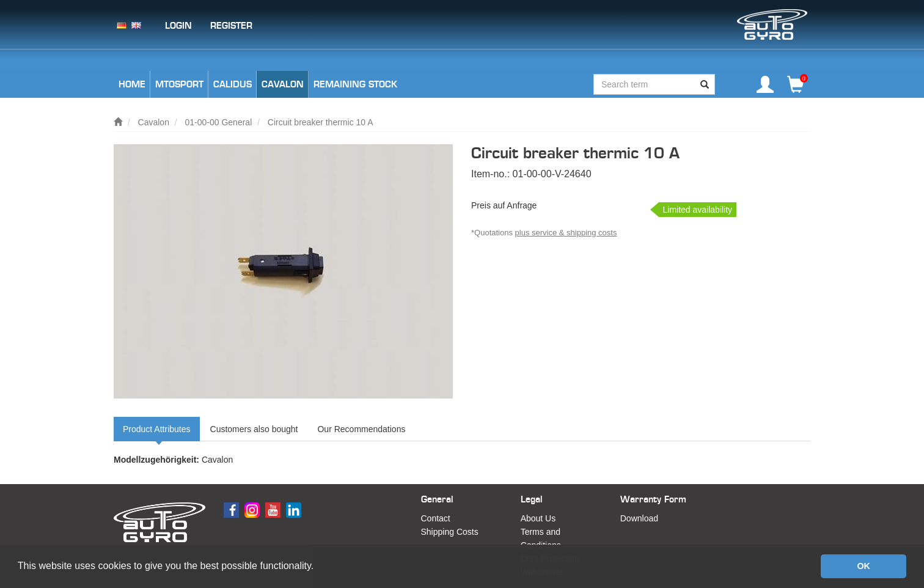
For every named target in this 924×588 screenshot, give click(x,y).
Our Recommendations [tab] (361, 429)
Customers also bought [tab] (254, 429)
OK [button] (864, 566)
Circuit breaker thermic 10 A (321, 122)
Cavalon (154, 122)
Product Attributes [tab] (157, 429)
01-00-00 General (219, 122)
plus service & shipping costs (566, 233)
